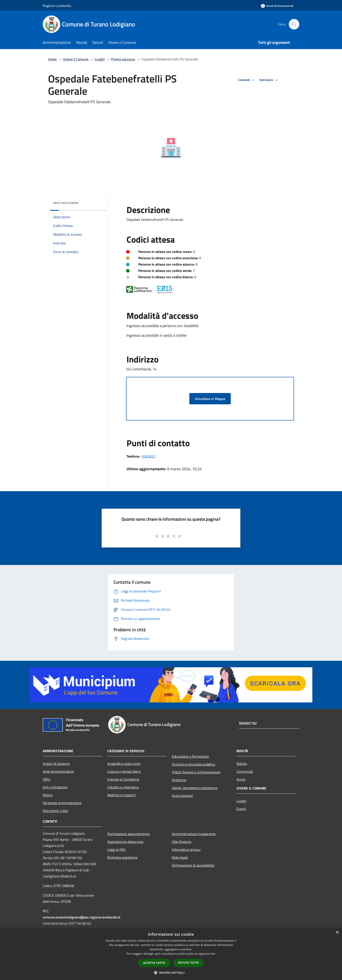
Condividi (247, 80)
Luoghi (100, 59)
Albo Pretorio (182, 842)
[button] (171, 973)
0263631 (149, 456)
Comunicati (245, 771)
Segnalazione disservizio (125, 842)
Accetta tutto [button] (154, 963)
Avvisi (241, 779)
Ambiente (179, 780)
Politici (48, 795)
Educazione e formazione (190, 756)
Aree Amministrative (58, 771)
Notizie (242, 764)
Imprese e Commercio (123, 779)
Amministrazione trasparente (194, 834)
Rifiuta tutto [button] (189, 963)
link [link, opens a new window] (213, 954)
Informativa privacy (186, 850)
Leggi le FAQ (116, 850)
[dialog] (171, 954)
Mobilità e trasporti (121, 795)
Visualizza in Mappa (210, 399)
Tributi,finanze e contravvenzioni (196, 772)
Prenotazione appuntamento (128, 834)
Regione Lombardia (57, 6)
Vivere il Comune (76, 59)
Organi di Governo (56, 764)
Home (52, 59)
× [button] (337, 933)
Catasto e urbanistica (123, 787)
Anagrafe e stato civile (124, 764)
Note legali (180, 857)
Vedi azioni (269, 80)
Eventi (241, 809)
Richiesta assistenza (122, 857)
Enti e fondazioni (55, 787)
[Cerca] (294, 24)
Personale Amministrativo (62, 803)
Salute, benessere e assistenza (195, 788)
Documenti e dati (55, 811)
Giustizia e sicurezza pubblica (193, 764)
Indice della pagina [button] (66, 203)
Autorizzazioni (182, 796)
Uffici (47, 779)
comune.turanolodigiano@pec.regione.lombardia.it (82, 917)
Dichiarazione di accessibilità (193, 865)
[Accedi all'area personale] (277, 6)
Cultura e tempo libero (124, 771)
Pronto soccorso (123, 59)
